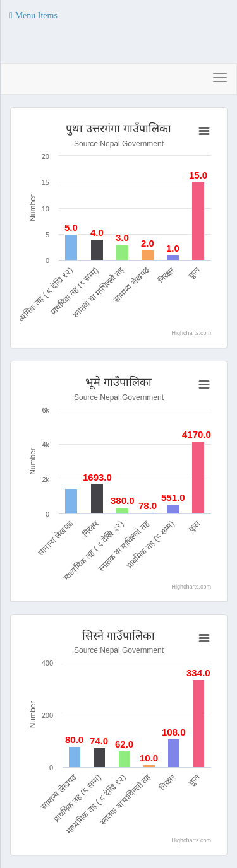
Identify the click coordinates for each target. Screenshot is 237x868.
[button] (33, 16)
